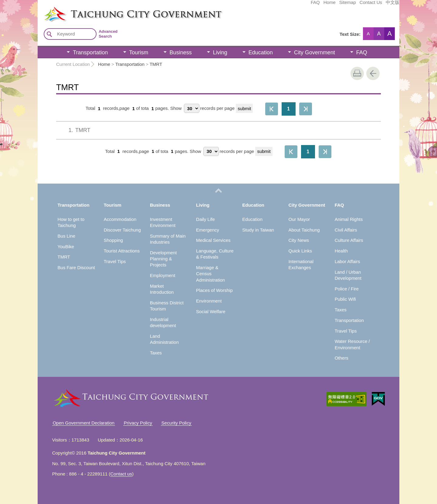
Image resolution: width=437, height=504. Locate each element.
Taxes (156, 353)
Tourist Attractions (122, 251)
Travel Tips (115, 261)
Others (342, 358)
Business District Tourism (167, 306)
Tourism (139, 52)
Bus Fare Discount (76, 267)
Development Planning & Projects (163, 259)
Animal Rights (349, 219)
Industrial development (163, 322)
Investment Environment (163, 222)
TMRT (156, 64)
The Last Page (306, 109)
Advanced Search (108, 34)
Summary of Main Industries (168, 239)
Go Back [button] (373, 73)
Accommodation (120, 219)
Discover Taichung (122, 230)
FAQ (270, 5)
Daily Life (205, 219)
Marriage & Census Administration (210, 274)
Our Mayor (299, 219)
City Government (315, 52)
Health (341, 251)
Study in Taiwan (258, 230)
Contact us (121, 474)
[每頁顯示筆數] (192, 108)
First (272, 109)
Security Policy (176, 423)
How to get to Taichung (71, 222)
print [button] (357, 73)
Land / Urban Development (348, 275)
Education (261, 52)
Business (181, 52)
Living (220, 52)
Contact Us (325, 5)
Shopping (113, 240)
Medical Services (213, 240)
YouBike (66, 247)
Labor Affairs (347, 261)
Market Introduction (162, 289)
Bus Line (66, 236)
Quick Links (300, 251)
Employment (163, 275)
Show (176, 108)
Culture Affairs (349, 240)
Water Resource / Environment (352, 344)
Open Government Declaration (84, 423)
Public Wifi (345, 299)
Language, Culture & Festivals (215, 254)
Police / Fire (347, 289)
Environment (209, 301)
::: (40, 8)
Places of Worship (214, 290)
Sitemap (302, 5)
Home (284, 5)
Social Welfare (211, 311)
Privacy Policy (138, 423)
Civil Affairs (346, 230)
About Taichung (304, 230)
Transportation (90, 52)
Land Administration (164, 339)
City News (299, 240)
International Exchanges (301, 264)
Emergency (208, 230)
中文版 (347, 5)
